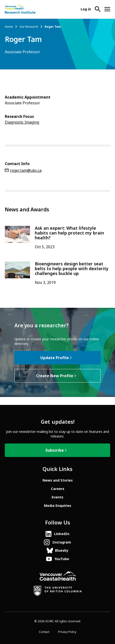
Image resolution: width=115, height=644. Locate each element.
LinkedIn (62, 534)
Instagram (62, 542)
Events (57, 497)
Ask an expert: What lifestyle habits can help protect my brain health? (69, 233)
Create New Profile (55, 376)
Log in (86, 9)
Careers (58, 489)
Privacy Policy (67, 632)
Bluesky (62, 550)
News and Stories (58, 480)
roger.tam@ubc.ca (26, 171)
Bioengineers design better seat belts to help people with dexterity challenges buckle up (72, 269)
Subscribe (55, 450)
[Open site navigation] (107, 9)
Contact (44, 632)
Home (9, 27)
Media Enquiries (58, 506)
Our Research (29, 27)
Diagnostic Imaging (22, 122)
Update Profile (55, 358)
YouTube (62, 559)
